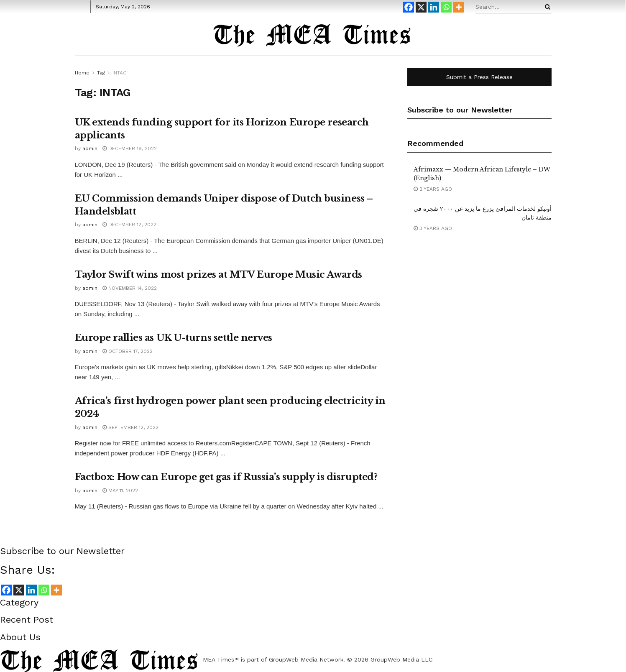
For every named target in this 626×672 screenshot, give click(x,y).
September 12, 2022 (130, 427)
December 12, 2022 (129, 225)
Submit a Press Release (479, 77)
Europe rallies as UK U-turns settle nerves (174, 338)
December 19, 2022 (130, 148)
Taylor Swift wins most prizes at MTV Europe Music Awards (218, 275)
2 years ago (433, 189)
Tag (101, 73)
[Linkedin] (434, 7)
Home (82, 73)
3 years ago (433, 228)
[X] (421, 7)
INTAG (120, 73)
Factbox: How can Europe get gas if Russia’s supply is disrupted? (226, 477)
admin (90, 148)
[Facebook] (409, 7)
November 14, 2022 (130, 288)
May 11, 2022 (120, 491)
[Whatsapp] (446, 7)
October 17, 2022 (128, 351)
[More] (459, 7)
